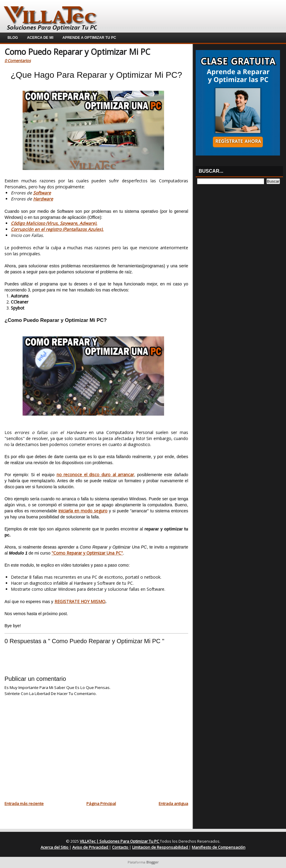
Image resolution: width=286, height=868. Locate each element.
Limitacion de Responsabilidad (160, 847)
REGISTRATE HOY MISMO (80, 601)
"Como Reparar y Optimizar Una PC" (87, 553)
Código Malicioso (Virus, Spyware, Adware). (54, 223)
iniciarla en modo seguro (83, 511)
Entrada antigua (173, 804)
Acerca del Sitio (55, 847)
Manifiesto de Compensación (219, 847)
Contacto (121, 847)
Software (42, 193)
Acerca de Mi (40, 38)
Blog (13, 38)
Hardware (43, 199)
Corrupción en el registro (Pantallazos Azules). (57, 229)
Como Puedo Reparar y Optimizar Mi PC (77, 52)
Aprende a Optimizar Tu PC (89, 38)
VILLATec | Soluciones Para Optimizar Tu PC (120, 841)
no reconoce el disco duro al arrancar (95, 475)
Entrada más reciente (24, 804)
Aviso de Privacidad (91, 847)
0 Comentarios (18, 61)
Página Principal (101, 804)
